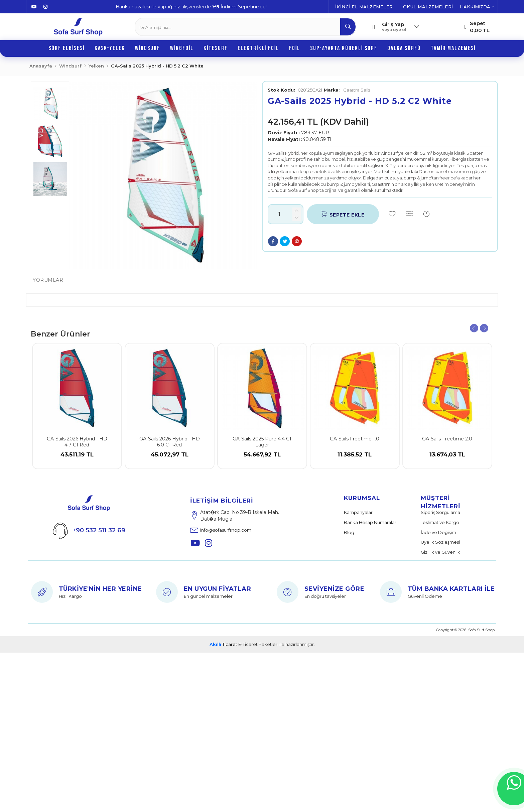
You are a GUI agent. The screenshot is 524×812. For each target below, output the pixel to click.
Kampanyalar (358, 512)
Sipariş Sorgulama (440, 512)
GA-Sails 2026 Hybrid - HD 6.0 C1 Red (170, 442)
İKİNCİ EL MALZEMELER (364, 7)
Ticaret (223, 644)
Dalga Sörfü (404, 48)
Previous (474, 328)
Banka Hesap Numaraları (371, 522)
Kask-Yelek (110, 48)
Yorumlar (48, 280)
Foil (295, 48)
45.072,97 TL (170, 460)
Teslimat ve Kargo (440, 522)
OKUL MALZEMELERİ (428, 7)
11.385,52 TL (355, 460)
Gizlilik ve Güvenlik (440, 552)
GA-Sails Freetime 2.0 (447, 439)
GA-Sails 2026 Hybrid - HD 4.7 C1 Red (77, 442)
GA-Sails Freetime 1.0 (355, 439)
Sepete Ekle (343, 214)
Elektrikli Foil (258, 48)
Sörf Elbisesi (67, 48)
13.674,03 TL (447, 460)
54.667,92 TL (262, 460)
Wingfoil (182, 48)
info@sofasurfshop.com (221, 529)
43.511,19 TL (77, 460)
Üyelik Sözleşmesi (440, 542)
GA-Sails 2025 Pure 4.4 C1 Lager (262, 442)
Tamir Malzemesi (453, 48)
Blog (349, 532)
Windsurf (148, 48)
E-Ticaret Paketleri (258, 644)
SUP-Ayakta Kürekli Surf (344, 48)
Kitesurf (216, 48)
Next (484, 328)
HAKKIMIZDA (477, 7)
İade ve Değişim (438, 532)
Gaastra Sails (347, 90)
